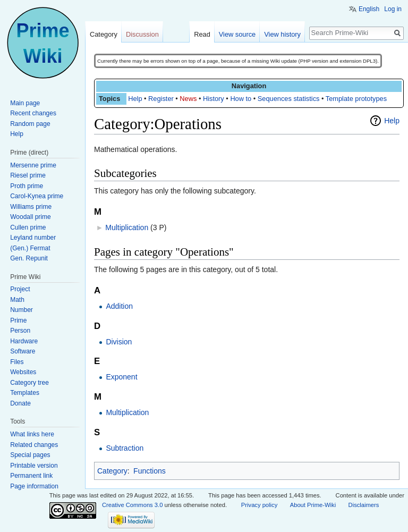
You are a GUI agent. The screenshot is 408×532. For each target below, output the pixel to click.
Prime (18, 320)
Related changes (34, 445)
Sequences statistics (289, 99)
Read (202, 34)
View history (282, 34)
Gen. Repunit (29, 258)
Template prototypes (356, 99)
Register (161, 99)
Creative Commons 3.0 (132, 505)
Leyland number (33, 238)
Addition (119, 306)
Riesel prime (28, 175)
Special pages (30, 455)
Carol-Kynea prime (37, 196)
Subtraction (125, 448)
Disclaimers (364, 505)
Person (20, 331)
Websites (23, 372)
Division (119, 342)
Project (20, 289)
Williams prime (31, 207)
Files (17, 362)
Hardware (24, 341)
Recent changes (33, 113)
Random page (30, 124)
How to (241, 99)
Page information (34, 486)
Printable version (34, 466)
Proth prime (27, 186)
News (188, 99)
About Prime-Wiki (313, 505)
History (214, 99)
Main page (25, 103)
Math (17, 300)
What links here (32, 434)
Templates (25, 393)
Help (135, 99)
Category (112, 471)
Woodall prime (30, 217)
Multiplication (127, 227)
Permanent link (31, 476)
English (369, 9)
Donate (20, 403)
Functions (150, 471)
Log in (393, 9)
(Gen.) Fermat (30, 248)
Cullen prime (28, 227)
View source (237, 34)
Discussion (142, 34)
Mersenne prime (33, 165)
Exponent (121, 377)
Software (23, 351)
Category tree (29, 383)
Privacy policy (259, 505)
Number (22, 310)
